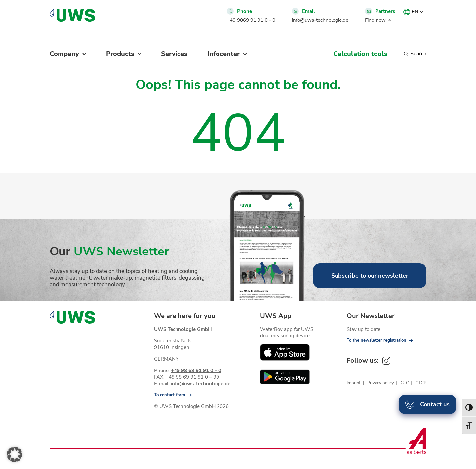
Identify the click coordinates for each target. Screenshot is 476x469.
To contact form (170, 395)
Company (64, 54)
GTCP (421, 383)
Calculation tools (360, 54)
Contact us (427, 404)
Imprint (354, 383)
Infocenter (223, 54)
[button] (15, 454)
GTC (405, 383)
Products (120, 54)
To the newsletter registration (377, 340)
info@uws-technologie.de (320, 20)
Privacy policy (381, 383)
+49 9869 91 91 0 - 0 (251, 20)
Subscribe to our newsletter (370, 276)
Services (174, 54)
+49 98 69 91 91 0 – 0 (196, 371)
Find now (375, 20)
